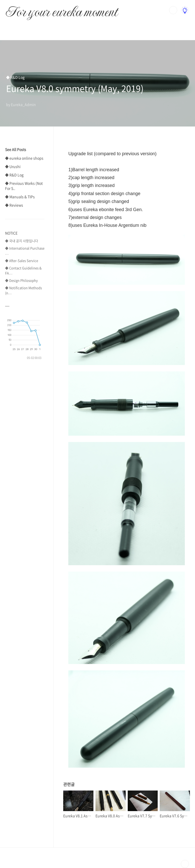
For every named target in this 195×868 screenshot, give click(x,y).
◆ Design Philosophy (21, 280)
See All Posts (16, 149)
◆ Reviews (14, 205)
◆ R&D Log (14, 175)
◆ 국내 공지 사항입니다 (22, 241)
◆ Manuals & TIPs (20, 197)
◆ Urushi (13, 166)
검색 (173, 10)
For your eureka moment (62, 9)
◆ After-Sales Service (22, 261)
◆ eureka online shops (24, 158)
